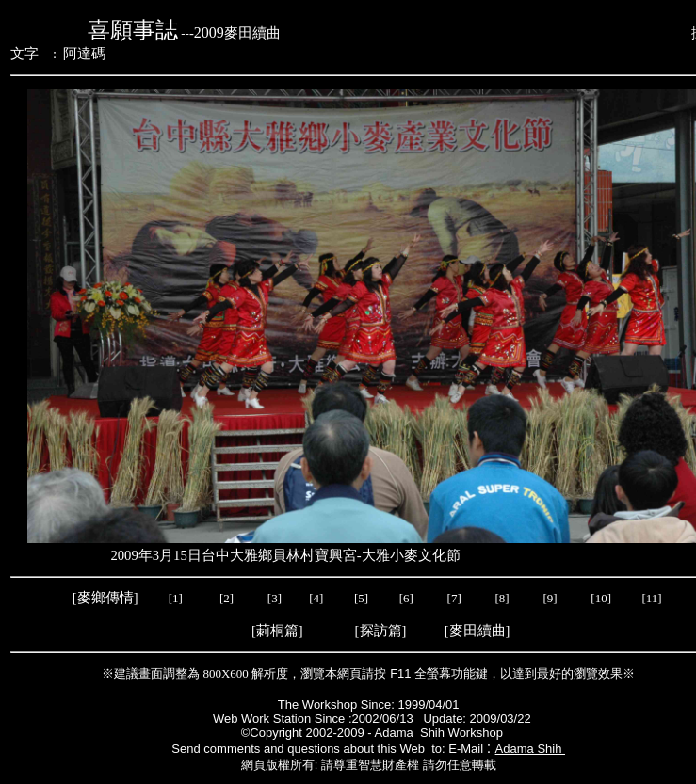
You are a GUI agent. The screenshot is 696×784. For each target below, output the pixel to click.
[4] (315, 598)
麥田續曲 (477, 631)
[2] (227, 598)
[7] (454, 598)
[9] (551, 598)
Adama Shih (530, 749)
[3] (275, 598)
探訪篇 (381, 631)
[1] (176, 598)
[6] (404, 598)
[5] (361, 598)
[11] (653, 598)
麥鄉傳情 (105, 598)
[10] (601, 598)
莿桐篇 (277, 631)
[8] (502, 598)
